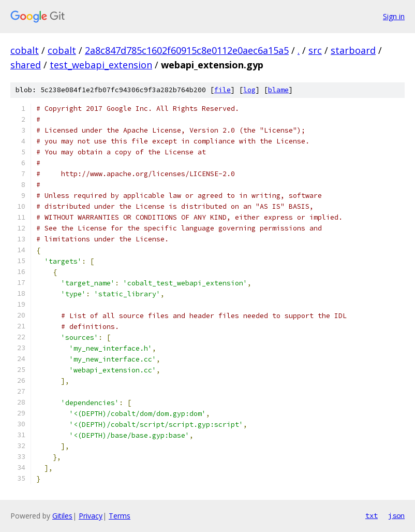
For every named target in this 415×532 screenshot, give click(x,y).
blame (278, 90)
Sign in (394, 16)
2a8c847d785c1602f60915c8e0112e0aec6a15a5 (187, 50)
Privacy (91, 516)
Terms (120, 516)
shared (26, 65)
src (315, 50)
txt (372, 515)
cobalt (25, 50)
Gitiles (62, 516)
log (249, 90)
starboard (353, 50)
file (223, 90)
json (396, 515)
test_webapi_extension (101, 65)
